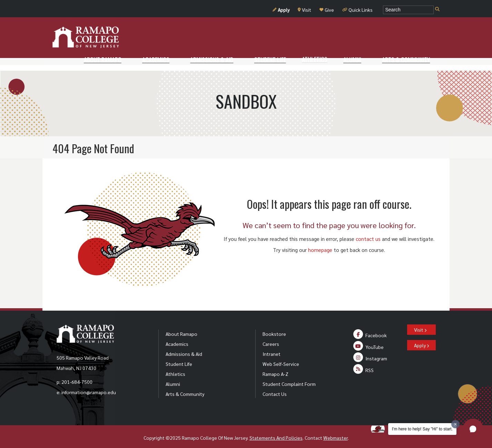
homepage (320, 244)
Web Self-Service (281, 358)
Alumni (173, 378)
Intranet (272, 348)
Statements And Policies (276, 432)
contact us (368, 233)
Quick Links (357, 10)
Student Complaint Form (289, 378)
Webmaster (336, 432)
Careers (271, 338)
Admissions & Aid (184, 348)
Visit (304, 10)
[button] (473, 429)
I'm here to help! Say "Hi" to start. (422, 429)
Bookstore (274, 328)
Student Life (179, 358)
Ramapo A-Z (275, 368)
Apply (281, 10)
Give (327, 10)
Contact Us (275, 388)
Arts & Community (185, 388)
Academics (177, 338)
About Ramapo (181, 328)
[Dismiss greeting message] (455, 424)
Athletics (175, 368)
